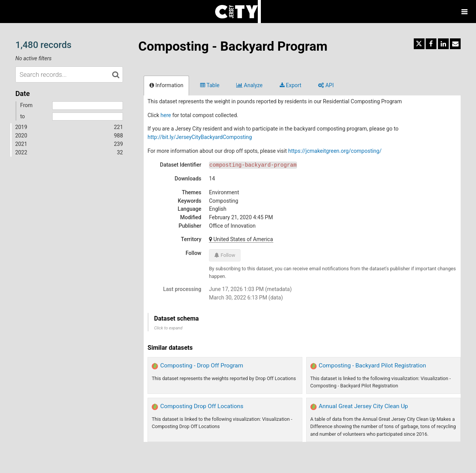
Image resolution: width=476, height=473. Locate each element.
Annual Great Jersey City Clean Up (364, 406)
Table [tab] (210, 85)
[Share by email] (455, 44)
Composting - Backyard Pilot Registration (373, 365)
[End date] (88, 117)
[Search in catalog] (116, 74)
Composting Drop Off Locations (202, 406)
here (166, 115)
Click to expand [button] (168, 328)
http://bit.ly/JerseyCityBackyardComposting (200, 137)
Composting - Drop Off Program (202, 365)
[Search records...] (69, 74)
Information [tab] (166, 85)
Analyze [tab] (249, 85)
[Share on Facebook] (431, 44)
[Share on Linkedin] (443, 44)
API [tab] (326, 85)
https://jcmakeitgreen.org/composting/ (335, 151)
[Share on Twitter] (419, 44)
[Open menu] (464, 12)
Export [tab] (291, 85)
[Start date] (88, 106)
